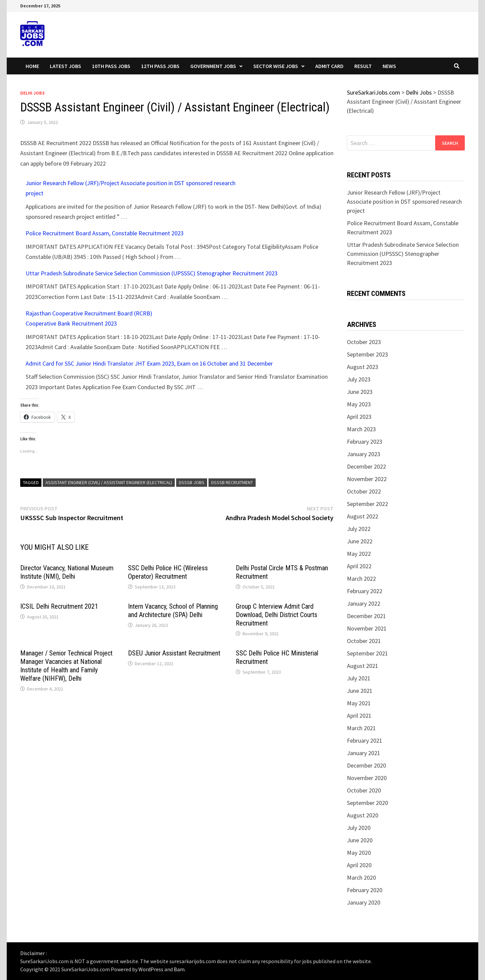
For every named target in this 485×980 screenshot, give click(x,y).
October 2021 (364, 641)
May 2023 (359, 404)
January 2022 (364, 603)
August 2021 (363, 666)
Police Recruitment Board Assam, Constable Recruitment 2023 (105, 233)
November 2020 (367, 778)
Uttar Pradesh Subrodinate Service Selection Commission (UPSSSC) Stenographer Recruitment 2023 (152, 273)
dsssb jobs (192, 482)
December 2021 (366, 616)
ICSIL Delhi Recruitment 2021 (59, 606)
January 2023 (364, 454)
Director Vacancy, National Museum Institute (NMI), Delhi (67, 572)
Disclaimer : (34, 953)
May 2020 (359, 853)
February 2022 (365, 591)
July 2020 (359, 828)
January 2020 (364, 902)
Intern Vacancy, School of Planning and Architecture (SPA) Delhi (173, 611)
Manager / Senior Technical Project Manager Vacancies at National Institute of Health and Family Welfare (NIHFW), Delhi (66, 666)
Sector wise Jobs (276, 66)
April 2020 (359, 865)
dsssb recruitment (232, 482)
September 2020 (367, 803)
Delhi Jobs (33, 93)
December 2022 (366, 466)
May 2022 (359, 554)
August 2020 (363, 815)
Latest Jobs (66, 66)
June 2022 (360, 541)
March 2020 (361, 877)
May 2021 (359, 703)
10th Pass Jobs (111, 66)
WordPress (151, 969)
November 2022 (367, 479)
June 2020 (360, 840)
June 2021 (360, 691)
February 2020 (365, 890)
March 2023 (361, 429)
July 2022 (359, 529)
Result (363, 66)
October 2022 (364, 491)
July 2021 (359, 678)
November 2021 (367, 628)
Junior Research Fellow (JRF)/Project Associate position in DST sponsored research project (404, 201)
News (389, 66)
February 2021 (365, 740)
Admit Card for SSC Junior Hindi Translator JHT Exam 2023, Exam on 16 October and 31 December (149, 363)
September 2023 (367, 354)
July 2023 (359, 379)
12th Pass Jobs (160, 66)
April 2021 (359, 716)
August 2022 (363, 516)
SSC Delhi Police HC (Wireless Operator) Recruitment (168, 572)
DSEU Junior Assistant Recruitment (174, 653)
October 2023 (364, 342)
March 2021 (361, 728)
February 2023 (365, 442)
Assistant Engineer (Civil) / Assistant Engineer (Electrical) (109, 482)
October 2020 (364, 790)
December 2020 (366, 765)
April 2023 (359, 417)
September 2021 (367, 653)
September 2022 (367, 504)
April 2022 (359, 566)
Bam (179, 969)
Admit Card (329, 66)
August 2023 (363, 367)
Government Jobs (213, 66)
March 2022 (361, 579)
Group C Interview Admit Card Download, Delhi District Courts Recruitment (277, 615)
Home (32, 66)
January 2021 (364, 753)
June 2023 (360, 392)
